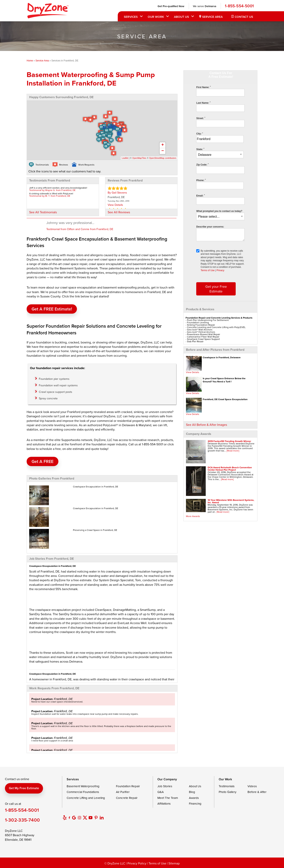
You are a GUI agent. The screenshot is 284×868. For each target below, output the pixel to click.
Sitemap (174, 863)
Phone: (201, 180)
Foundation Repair (128, 786)
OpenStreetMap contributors (163, 158)
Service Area (212, 17)
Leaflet (125, 158)
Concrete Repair (127, 798)
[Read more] (233, 451)
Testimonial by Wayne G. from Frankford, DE (52, 190)
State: (200, 149)
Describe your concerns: (210, 227)
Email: (200, 196)
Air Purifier (123, 792)
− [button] (163, 151)
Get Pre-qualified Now (171, 6)
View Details (193, 372)
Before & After (257, 792)
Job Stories (165, 786)
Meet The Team (168, 798)
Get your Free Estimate (216, 289)
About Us (181, 17)
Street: (201, 118)
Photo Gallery (227, 792)
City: (200, 134)
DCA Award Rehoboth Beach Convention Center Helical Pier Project (230, 469)
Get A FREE (43, 461)
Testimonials (227, 786)
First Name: (203, 87)
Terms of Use (208, 270)
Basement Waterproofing (83, 786)
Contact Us (244, 17)
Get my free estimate (24, 788)
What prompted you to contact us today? (219, 211)
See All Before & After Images (206, 425)
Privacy (220, 270)
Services (131, 17)
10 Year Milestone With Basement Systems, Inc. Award (231, 501)
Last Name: (203, 103)
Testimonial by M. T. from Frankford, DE (50, 196)
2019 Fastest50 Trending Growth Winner (229, 441)
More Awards (193, 516)
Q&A (161, 792)
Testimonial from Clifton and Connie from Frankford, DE (80, 229)
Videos (252, 786)
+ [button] (163, 145)
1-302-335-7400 (22, 820)
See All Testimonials (43, 212)
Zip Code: (202, 165)
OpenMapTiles (139, 158)
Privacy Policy (137, 863)
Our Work (156, 17)
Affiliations (164, 804)
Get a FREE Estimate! (52, 309)
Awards (194, 798)
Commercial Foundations (83, 792)
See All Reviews (119, 212)
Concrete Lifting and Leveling (86, 798)
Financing (195, 804)
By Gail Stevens (117, 192)
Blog (192, 792)
